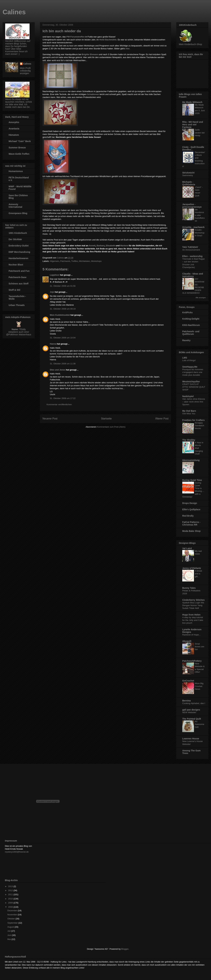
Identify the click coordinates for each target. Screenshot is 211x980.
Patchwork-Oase (18, 277)
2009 (11, 903)
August (11, 927)
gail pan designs (191, 710)
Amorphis (14, 122)
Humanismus (16, 171)
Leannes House (191, 739)
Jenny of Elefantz (192, 568)
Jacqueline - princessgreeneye (192, 206)
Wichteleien (84, 261)
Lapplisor (55, 275)
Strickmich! (188, 173)
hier (128, 49)
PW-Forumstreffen (76, 37)
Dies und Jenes (58, 370)
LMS (185, 358)
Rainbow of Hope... (191, 635)
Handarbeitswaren (18, 258)
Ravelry (186, 340)
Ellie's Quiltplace (191, 509)
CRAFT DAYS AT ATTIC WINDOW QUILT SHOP (194, 387)
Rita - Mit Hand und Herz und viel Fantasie (193, 125)
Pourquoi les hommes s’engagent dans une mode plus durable (193, 372)
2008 (11, 907)
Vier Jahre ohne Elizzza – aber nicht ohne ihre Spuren (194, 402)
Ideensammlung (191, 460)
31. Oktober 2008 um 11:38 (63, 364)
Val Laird (187, 548)
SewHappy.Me (190, 367)
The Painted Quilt (192, 719)
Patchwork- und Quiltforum (191, 333)
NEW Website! (189, 712)
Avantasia (14, 129)
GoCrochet (188, 681)
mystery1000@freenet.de (17, 852)
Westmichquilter (191, 382)
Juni (10, 935)
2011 (11, 894)
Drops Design (190, 503)
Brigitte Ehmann (90, 54)
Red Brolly (188, 516)
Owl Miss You (189, 414)
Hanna (53, 344)
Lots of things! (189, 360)
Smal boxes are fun (199, 647)
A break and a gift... (198, 574)
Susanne (63, 91)
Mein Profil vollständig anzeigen (25, 71)
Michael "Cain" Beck (20, 141)
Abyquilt (187, 641)
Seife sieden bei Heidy (200, 133)
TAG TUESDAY (190, 247)
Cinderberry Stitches (193, 600)
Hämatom (14, 135)
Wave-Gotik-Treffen (19, 154)
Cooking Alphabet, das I (194, 703)
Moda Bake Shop (191, 531)
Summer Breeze (17, 148)
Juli (9, 931)
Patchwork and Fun (19, 271)
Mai (9, 939)
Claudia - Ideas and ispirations (193, 275)
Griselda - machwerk (193, 227)
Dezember (13, 911)
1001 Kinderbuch (18, 233)
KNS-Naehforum (191, 325)
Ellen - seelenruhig (192, 256)
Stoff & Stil (14, 290)
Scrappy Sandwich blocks (199, 426)
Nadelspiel (188, 396)
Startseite (106, 419)
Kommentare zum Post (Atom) (111, 427)
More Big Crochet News (199, 686)
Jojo (52, 292)
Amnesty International (15, 206)
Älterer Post (162, 419)
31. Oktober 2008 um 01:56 (63, 286)
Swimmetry (188, 175)
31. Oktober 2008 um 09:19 (63, 309)
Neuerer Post (50, 419)
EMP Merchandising (19, 252)
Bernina (186, 701)
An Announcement (191, 250)
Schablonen (93, 94)
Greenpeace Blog (18, 213)
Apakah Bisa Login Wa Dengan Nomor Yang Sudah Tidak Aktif (193, 605)
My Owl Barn (189, 411)
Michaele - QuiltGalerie (189, 183)
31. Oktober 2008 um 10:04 (63, 338)
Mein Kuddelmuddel (60, 315)
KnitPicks (187, 312)
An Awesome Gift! (199, 724)
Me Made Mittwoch (192, 102)
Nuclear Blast (16, 265)
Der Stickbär (15, 239)
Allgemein (54, 261)
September (13, 923)
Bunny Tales (189, 588)
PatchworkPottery (192, 661)
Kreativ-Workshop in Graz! (200, 233)
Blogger (125, 949)
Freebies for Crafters (193, 420)
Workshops (96, 261)
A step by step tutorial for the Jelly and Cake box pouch (193, 620)
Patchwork (65, 261)
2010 (11, 899)
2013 (11, 886)
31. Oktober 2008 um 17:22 (63, 398)
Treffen (74, 261)
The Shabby (189, 440)
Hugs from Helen (191, 615)
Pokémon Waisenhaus (20, 335)
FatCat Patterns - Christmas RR (191, 523)
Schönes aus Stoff (19, 284)
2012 (11, 890)
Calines (14, 12)
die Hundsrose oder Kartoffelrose (200, 215)
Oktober (12, 919)
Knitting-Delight (191, 319)
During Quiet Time (192, 480)
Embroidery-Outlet (19, 246)
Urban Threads (17, 305)
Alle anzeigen (201, 298)
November (13, 915)
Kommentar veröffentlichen (59, 404)
